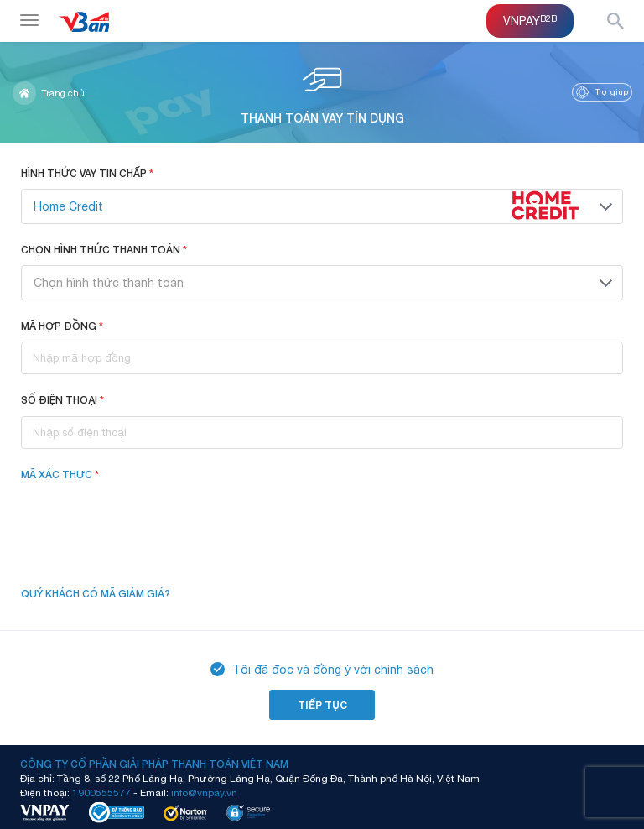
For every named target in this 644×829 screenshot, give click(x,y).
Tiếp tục (322, 705)
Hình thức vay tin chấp (87, 173)
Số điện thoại (62, 400)
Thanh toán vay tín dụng (322, 92)
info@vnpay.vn (204, 792)
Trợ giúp (602, 92)
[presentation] (148, 523)
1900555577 (101, 792)
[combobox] (322, 206)
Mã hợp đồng (62, 326)
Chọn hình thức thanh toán (104, 250)
